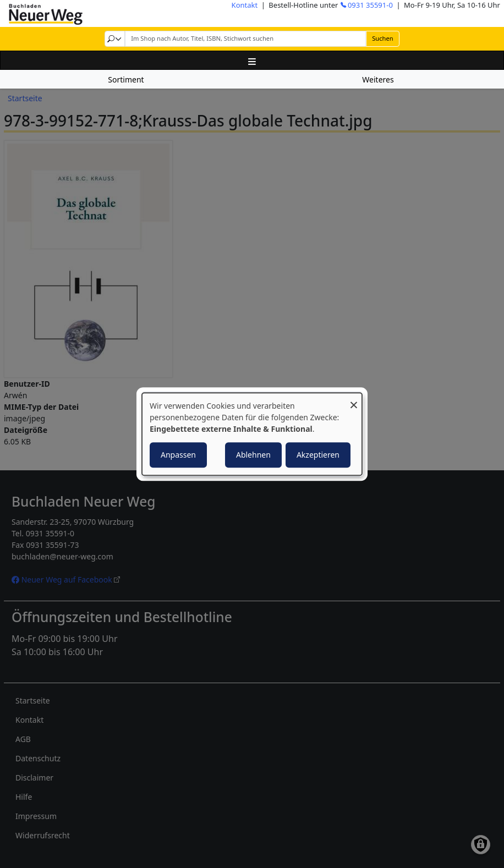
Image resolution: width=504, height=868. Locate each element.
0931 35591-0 (370, 5)
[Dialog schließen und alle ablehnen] (354, 400)
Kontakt (245, 5)
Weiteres (378, 79)
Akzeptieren (318, 455)
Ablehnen (253, 455)
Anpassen (178, 455)
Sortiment (126, 79)
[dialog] (252, 434)
